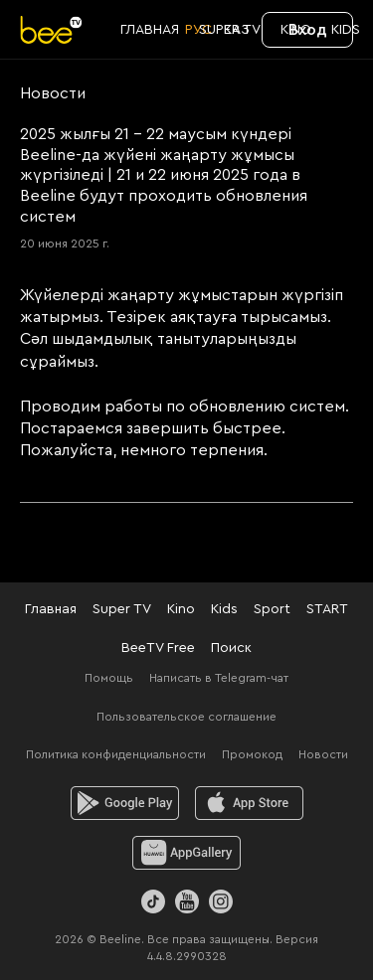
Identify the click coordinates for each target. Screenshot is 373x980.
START (327, 609)
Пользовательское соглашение (186, 717)
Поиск (231, 648)
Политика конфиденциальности (116, 754)
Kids (224, 609)
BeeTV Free (158, 648)
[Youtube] (187, 901)
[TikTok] (153, 901)
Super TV (122, 609)
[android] (125, 803)
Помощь (109, 678)
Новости (323, 754)
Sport (272, 609)
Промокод (252, 754)
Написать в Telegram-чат (219, 678)
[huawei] (186, 853)
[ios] (249, 803)
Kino (181, 609)
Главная (51, 609)
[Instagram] (221, 901)
